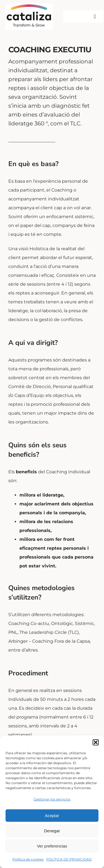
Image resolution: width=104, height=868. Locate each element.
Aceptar (52, 816)
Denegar (52, 831)
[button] (96, 742)
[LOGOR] (29, 5)
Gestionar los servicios (52, 799)
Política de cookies (28, 859)
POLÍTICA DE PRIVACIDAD (69, 859)
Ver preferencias (52, 846)
